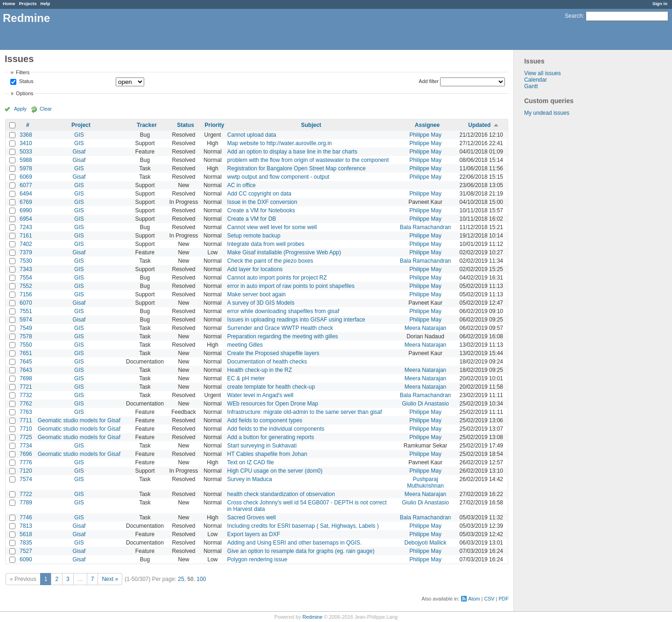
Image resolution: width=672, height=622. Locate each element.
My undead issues (547, 113)
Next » (110, 579)
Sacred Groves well (252, 517)
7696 (26, 454)
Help (45, 3)
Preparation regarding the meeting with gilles (283, 336)
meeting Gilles (245, 345)
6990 (26, 210)
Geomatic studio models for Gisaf (79, 420)
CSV (489, 599)
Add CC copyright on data (259, 194)
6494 (26, 194)
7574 (26, 479)
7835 (26, 543)
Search (574, 16)
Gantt (531, 86)
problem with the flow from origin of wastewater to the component (308, 160)
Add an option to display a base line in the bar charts (292, 152)
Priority (215, 125)
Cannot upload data (252, 135)
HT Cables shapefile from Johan (267, 454)
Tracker (147, 125)
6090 (26, 559)
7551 (26, 311)
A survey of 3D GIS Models (261, 303)
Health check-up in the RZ (260, 370)
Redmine (312, 617)
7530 (26, 261)
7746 (26, 517)
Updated (479, 125)
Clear (46, 109)
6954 (26, 219)
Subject (311, 125)
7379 (26, 252)
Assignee (427, 125)
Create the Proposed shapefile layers (273, 353)
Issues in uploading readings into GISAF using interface (296, 320)
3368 (26, 135)
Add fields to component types (265, 420)
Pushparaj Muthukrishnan (425, 482)
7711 (26, 420)
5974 (26, 320)
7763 (26, 412)
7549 (26, 328)
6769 (26, 202)
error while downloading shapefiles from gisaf (283, 311)
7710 (26, 429)
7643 (26, 370)
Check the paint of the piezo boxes (270, 261)
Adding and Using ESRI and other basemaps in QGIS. (294, 543)
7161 (26, 236)
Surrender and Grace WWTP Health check (280, 328)
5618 (26, 534)
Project (81, 125)
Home (9, 3)
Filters (23, 72)
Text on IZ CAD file (251, 462)
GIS (79, 135)
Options (24, 93)
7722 (26, 494)
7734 (26, 446)
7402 (26, 244)
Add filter (429, 81)
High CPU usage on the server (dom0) (275, 471)
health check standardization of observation (281, 494)
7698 (26, 378)
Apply (20, 109)
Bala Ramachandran (425, 227)
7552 (26, 286)
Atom (474, 599)
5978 (26, 168)
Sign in (660, 3)
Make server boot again (256, 294)
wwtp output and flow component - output (278, 177)
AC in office (241, 185)
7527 (26, 551)
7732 (26, 395)
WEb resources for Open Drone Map (273, 404)
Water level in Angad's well (260, 395)
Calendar (535, 80)
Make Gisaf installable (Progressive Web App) (284, 252)
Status (26, 82)
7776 (26, 462)
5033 (26, 152)
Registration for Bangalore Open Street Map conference (297, 168)
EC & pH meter (246, 378)
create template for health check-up (271, 387)
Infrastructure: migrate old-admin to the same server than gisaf (304, 412)
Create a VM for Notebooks (261, 210)
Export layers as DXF (254, 534)
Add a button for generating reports (271, 437)
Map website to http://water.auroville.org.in (280, 143)
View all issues (542, 73)
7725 (26, 437)
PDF (504, 599)
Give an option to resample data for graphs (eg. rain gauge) (301, 551)
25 (181, 579)
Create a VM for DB (252, 219)
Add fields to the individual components (276, 429)
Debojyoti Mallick (426, 543)
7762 (26, 404)
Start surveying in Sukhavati (262, 446)
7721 (26, 387)
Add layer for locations (255, 269)
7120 (26, 471)
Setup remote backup (254, 236)
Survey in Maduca (250, 479)
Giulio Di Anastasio (425, 404)
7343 (26, 269)
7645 (26, 362)
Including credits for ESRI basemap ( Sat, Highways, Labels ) (303, 526)
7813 (26, 526)
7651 (26, 353)
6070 (26, 303)
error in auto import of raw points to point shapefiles (291, 286)
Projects (28, 3)
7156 (26, 294)
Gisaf (79, 152)
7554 (26, 278)
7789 (26, 503)
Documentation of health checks (267, 362)
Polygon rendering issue (257, 559)
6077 (26, 185)
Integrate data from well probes (266, 244)
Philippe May (425, 135)
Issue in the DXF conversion (262, 202)
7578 (26, 336)
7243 (26, 227)
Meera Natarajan (425, 328)
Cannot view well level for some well (272, 227)
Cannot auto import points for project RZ (277, 278)
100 (201, 579)
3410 (26, 143)
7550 (26, 345)
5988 (26, 160)
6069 (26, 177)
